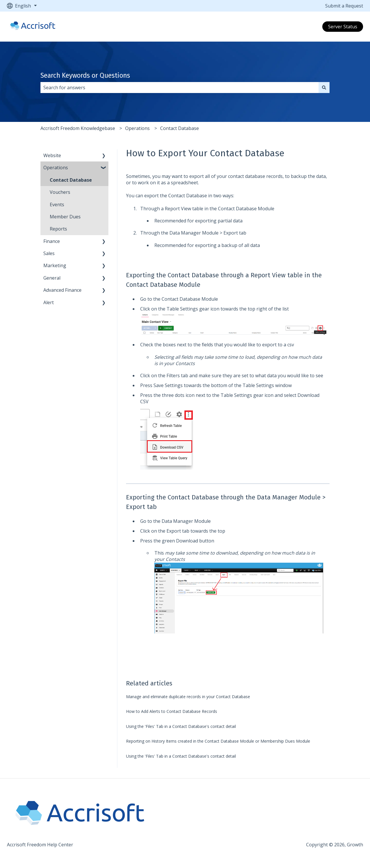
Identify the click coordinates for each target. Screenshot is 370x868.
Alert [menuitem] (49, 302)
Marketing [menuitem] (55, 265)
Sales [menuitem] (49, 253)
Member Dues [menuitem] (65, 217)
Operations (137, 128)
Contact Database (180, 128)
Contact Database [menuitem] (71, 180)
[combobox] (180, 88)
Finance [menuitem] (52, 241)
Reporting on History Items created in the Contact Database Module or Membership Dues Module (218, 741)
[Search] (324, 88)
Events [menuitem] (57, 205)
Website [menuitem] (52, 155)
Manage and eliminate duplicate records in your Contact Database (188, 697)
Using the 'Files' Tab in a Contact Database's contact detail (181, 726)
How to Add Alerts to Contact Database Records (172, 711)
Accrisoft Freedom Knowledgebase (78, 128)
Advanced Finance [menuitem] (62, 290)
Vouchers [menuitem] (60, 192)
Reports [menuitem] (58, 229)
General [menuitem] (52, 278)
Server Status (343, 27)
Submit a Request (344, 6)
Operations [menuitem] (56, 168)
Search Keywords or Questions (85, 75)
